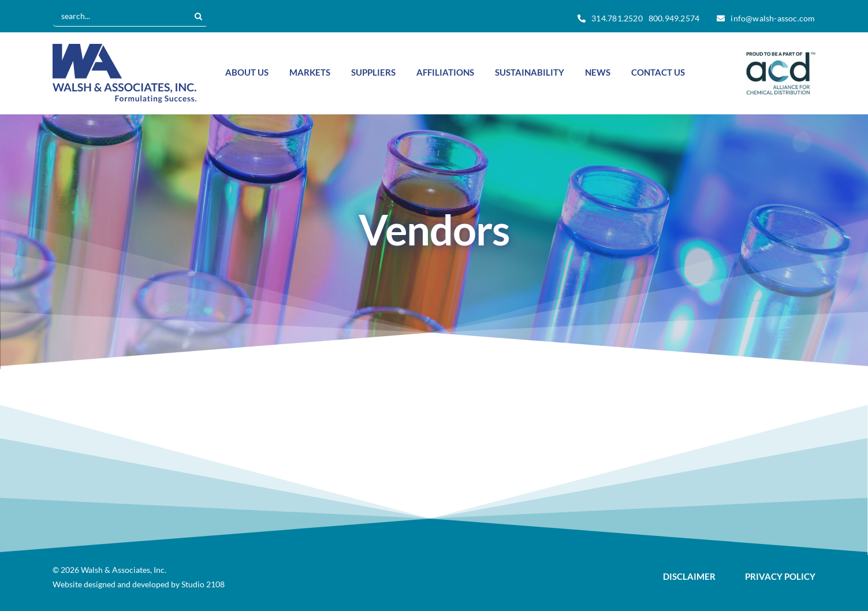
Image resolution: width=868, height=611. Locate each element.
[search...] (120, 16)
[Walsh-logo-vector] (124, 49)
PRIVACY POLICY (780, 577)
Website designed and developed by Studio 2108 (139, 584)
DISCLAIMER (689, 577)
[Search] (198, 16)
